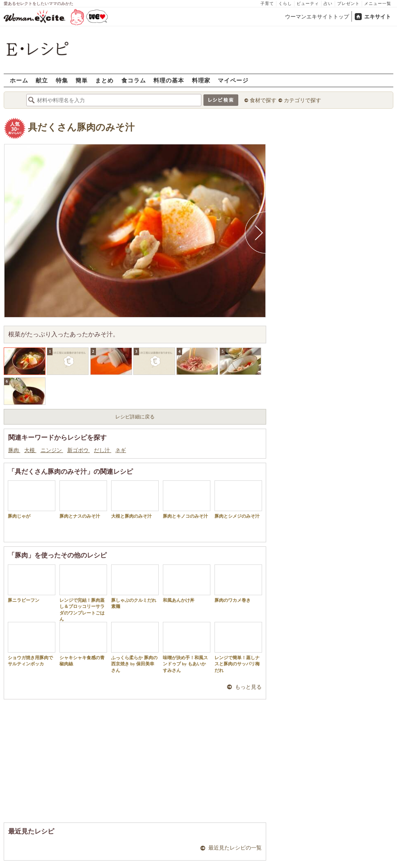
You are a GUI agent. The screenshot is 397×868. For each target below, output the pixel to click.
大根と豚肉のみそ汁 (135, 499)
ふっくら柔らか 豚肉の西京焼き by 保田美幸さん (135, 647)
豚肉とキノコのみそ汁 (187, 499)
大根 (30, 450)
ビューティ (308, 3)
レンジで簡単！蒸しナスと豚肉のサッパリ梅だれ (238, 647)
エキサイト (378, 17)
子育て (267, 3)
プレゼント (348, 3)
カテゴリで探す (302, 100)
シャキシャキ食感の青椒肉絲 (83, 644)
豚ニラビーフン (32, 584)
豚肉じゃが (32, 499)
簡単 (82, 80)
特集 (62, 80)
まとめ (104, 80)
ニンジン (52, 450)
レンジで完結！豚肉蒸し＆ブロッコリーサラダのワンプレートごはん (83, 593)
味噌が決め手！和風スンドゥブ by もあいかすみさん (187, 647)
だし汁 (103, 450)
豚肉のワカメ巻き (238, 584)
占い (328, 3)
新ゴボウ (79, 450)
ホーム (19, 80)
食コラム (134, 80)
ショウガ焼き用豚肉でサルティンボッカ (32, 644)
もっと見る (248, 687)
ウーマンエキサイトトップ (317, 17)
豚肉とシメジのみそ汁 (238, 499)
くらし (285, 3)
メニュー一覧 (378, 3)
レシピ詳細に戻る (135, 417)
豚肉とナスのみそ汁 (83, 499)
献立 (42, 80)
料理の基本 (169, 80)
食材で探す (263, 100)
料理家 (201, 80)
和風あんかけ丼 (187, 584)
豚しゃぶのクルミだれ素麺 (135, 587)
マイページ (233, 80)
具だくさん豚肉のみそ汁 (81, 127)
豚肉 (14, 450)
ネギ (121, 450)
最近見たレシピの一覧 (235, 848)
